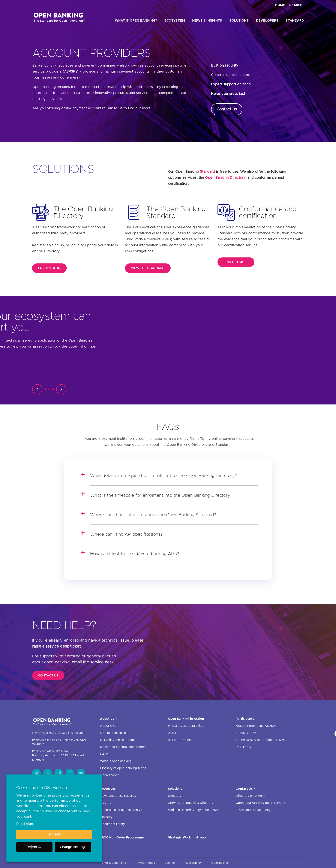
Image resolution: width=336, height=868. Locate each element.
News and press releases (118, 796)
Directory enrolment (250, 796)
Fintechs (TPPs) (247, 733)
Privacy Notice (145, 863)
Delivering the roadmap (117, 740)
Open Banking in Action (186, 719)
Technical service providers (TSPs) (261, 740)
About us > (108, 719)
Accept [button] (54, 834)
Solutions (239, 21)
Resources (108, 789)
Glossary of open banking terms (123, 768)
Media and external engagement (123, 747)
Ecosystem (175, 21)
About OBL (108, 726)
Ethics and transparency (253, 810)
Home (280, 5)
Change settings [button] (73, 847)
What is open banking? (136, 21)
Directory (175, 796)
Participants (245, 719)
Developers (267, 21)
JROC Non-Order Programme (122, 838)
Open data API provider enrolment (260, 803)
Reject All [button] (34, 847)
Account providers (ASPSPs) (257, 726)
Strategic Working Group (187, 838)
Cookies (170, 863)
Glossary (106, 817)
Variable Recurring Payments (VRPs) (194, 810)
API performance (180, 740)
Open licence (220, 863)
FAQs (104, 754)
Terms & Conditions (113, 863)
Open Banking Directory (225, 178)
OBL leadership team (115, 733)
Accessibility (193, 863)
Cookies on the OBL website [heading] (42, 788)
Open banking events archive (121, 810)
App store (175, 733)
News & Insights (207, 21)
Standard (295, 21)
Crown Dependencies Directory (191, 803)
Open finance (110, 775)
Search (296, 5)
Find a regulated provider (186, 726)
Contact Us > (245, 789)
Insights (106, 803)
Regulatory (244, 747)
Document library (113, 824)
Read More (25, 824)
